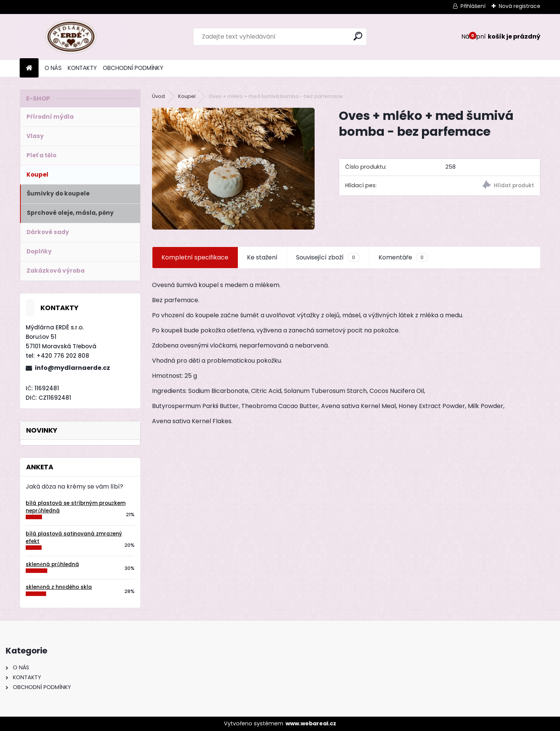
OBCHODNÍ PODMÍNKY (133, 68)
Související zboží (328, 258)
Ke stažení (262, 257)
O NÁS (53, 68)
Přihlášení (473, 6)
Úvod (158, 96)
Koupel (187, 96)
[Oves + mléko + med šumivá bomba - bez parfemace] (233, 169)
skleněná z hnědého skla (59, 587)
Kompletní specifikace (195, 257)
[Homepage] (29, 68)
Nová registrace (520, 6)
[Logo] (72, 37)
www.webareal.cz (311, 723)
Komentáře (403, 258)
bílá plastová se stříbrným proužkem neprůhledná (75, 507)
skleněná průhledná (52, 564)
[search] (358, 36)
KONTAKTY (82, 68)
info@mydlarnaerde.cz (72, 368)
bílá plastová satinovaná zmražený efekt (74, 538)
